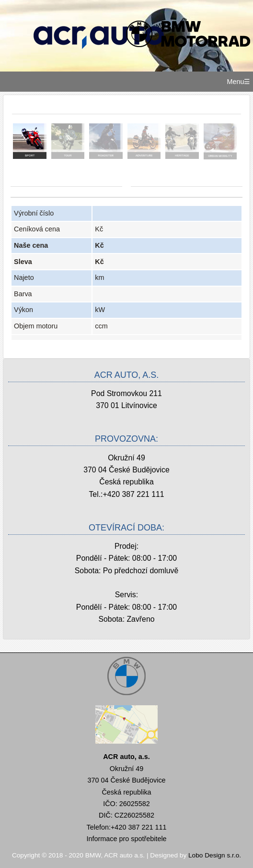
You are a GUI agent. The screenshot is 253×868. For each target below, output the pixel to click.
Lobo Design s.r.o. (215, 855)
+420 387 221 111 (133, 494)
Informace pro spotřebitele (126, 839)
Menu (235, 82)
